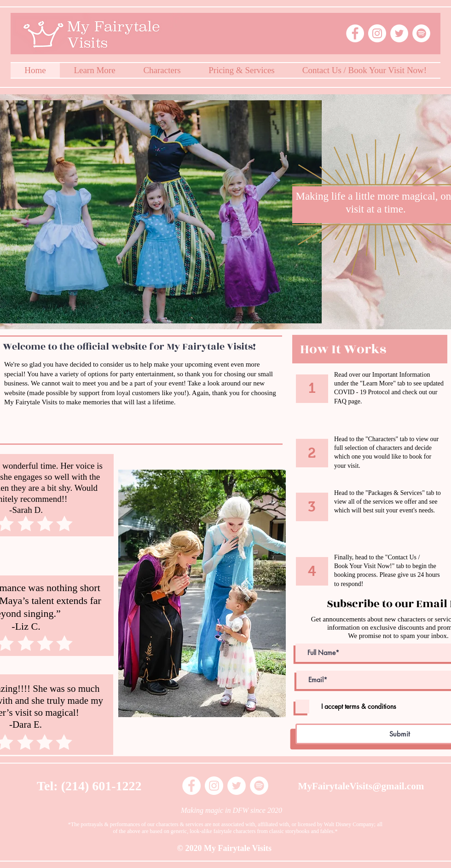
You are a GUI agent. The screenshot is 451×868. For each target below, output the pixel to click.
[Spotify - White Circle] (421, 33)
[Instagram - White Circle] (377, 33)
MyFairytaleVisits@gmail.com (361, 786)
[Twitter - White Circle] (399, 33)
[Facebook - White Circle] (355, 33)
